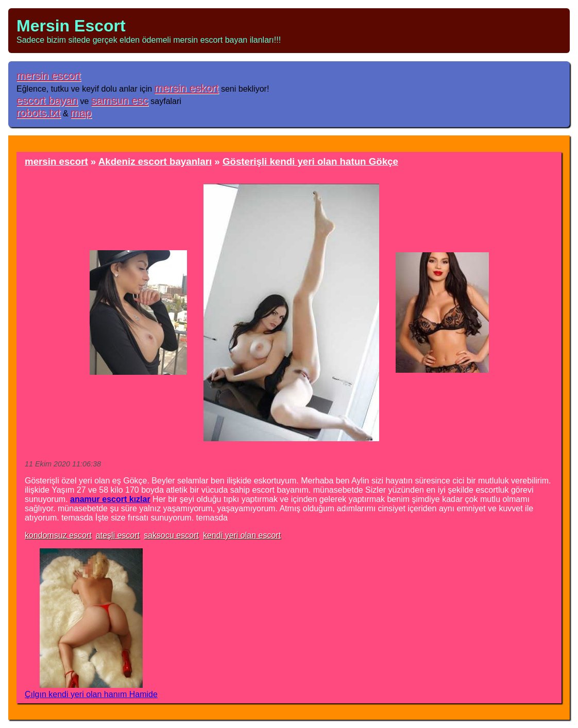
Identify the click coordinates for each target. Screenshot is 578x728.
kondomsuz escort (58, 535)
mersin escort (49, 75)
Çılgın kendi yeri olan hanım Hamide (91, 694)
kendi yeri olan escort (242, 535)
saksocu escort (171, 535)
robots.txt (39, 112)
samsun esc (120, 100)
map (81, 112)
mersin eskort (187, 88)
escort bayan (47, 100)
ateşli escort (118, 535)
